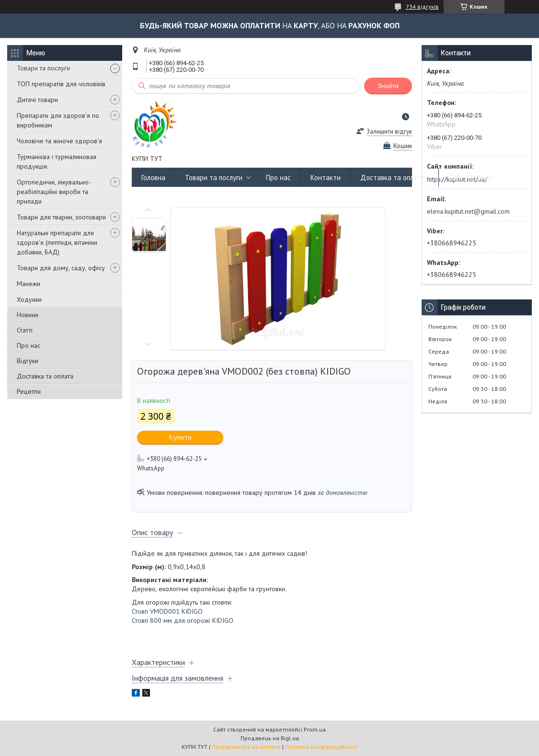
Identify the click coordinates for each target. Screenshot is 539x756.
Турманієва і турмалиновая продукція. (57, 161)
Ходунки (29, 299)
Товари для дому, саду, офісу (61, 268)
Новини (28, 315)
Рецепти (29, 391)
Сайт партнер (470, 178)
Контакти (326, 178)
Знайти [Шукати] (388, 86)
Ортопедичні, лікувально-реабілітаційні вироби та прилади (54, 192)
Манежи (29, 284)
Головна (153, 178)
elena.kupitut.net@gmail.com (468, 211)
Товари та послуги (43, 68)
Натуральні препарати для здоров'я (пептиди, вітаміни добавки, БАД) (57, 242)
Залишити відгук (389, 132)
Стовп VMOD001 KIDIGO (167, 611)
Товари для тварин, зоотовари (61, 217)
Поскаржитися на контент (246, 747)
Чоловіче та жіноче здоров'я (59, 141)
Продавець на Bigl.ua (270, 738)
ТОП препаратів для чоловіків (61, 84)
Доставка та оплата (45, 376)
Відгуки (28, 361)
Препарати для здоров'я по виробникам (58, 120)
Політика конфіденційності (321, 747)
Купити (180, 437)
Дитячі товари (37, 100)
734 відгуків (422, 6)
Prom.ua (315, 729)
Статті (25, 330)
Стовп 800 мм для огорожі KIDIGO (183, 620)
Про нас (29, 345)
